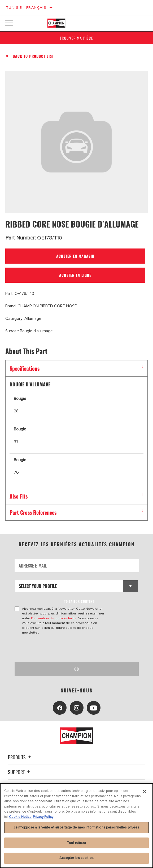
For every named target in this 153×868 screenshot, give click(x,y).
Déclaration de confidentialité (54, 618)
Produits (20, 757)
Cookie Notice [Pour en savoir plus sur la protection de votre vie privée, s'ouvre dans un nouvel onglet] (20, 817)
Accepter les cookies (76, 858)
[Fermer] (145, 792)
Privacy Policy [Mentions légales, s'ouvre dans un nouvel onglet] (43, 817)
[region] (76, 826)
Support (20, 772)
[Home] (56, 23)
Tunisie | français (26, 8)
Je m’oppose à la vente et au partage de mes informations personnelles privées (76, 827)
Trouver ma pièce (77, 38)
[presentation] (59, 648)
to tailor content (79, 601)
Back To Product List (33, 56)
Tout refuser (76, 843)
